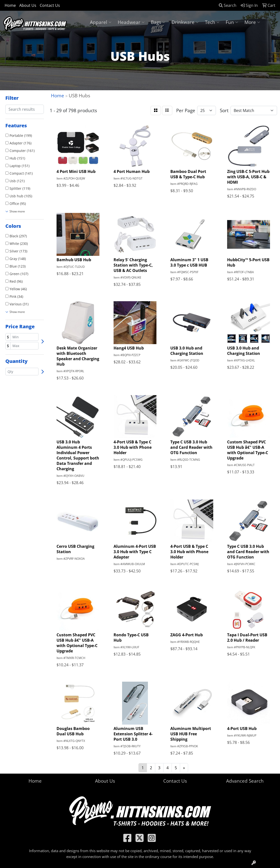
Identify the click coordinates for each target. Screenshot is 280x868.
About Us (28, 5)
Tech (212, 22)
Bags (158, 22)
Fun (232, 22)
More (252, 22)
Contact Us (50, 5)
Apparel (101, 22)
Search (228, 5)
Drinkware (185, 22)
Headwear (131, 22)
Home (10, 5)
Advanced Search (245, 781)
